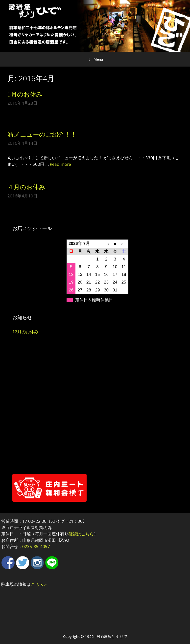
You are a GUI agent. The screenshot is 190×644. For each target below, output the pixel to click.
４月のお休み (26, 187)
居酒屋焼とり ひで (112, 636)
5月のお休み (25, 94)
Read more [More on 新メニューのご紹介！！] (60, 164)
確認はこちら (81, 534)
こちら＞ (39, 584)
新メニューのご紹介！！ (42, 134)
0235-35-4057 (36, 546)
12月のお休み (25, 332)
